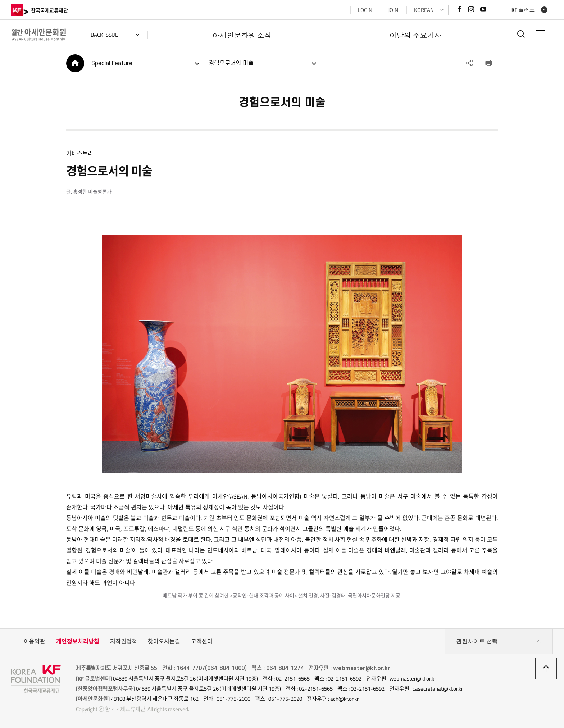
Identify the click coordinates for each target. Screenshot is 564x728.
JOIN (393, 10)
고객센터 (202, 641)
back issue (104, 35)
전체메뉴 (540, 33)
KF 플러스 (523, 10)
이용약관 (35, 641)
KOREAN (424, 10)
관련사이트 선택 (499, 641)
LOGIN (365, 10)
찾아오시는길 (164, 641)
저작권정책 (124, 641)
